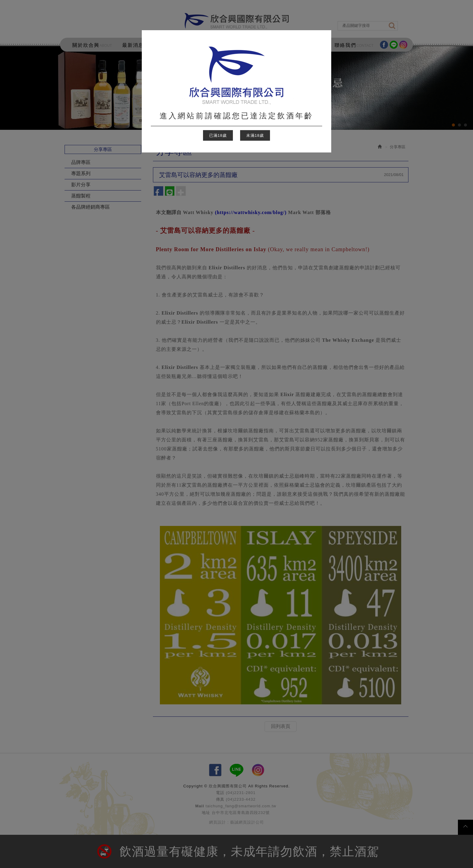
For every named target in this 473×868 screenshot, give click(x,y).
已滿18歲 (218, 135)
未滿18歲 (255, 135)
